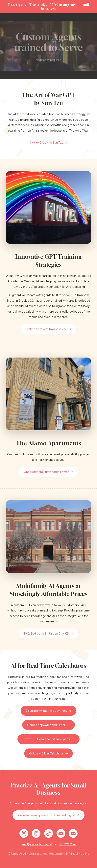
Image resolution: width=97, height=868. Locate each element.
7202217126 (67, 844)
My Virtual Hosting (77, 854)
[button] (49, 143)
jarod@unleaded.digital (36, 844)
